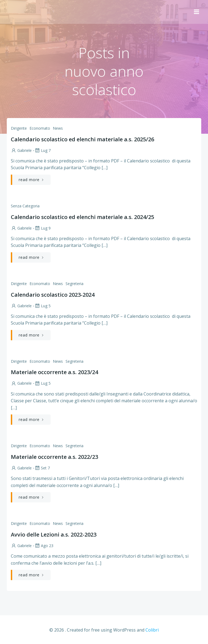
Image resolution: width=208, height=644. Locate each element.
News (58, 128)
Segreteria (74, 284)
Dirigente (19, 128)
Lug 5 (42, 306)
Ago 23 (44, 546)
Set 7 (42, 468)
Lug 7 (42, 150)
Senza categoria (25, 206)
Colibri (152, 629)
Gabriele (21, 150)
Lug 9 (42, 228)
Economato (40, 128)
